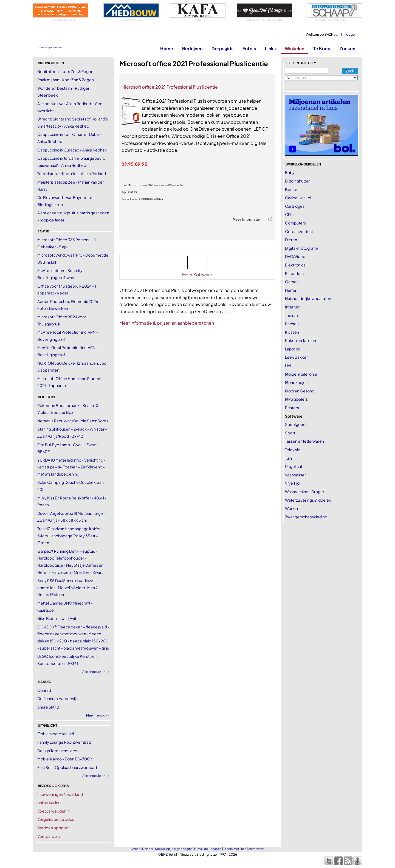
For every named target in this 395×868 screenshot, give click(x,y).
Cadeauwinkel (298, 198)
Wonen (291, 508)
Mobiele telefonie (301, 374)
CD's (289, 214)
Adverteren (256, 849)
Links (270, 48)
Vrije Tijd (292, 483)
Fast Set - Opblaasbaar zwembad (67, 767)
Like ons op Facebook (51, 47)
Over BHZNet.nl (142, 849)
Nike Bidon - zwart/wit (57, 618)
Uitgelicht (294, 466)
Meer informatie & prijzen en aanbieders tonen (167, 323)
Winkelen (294, 48)
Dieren (291, 240)
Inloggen (350, 34)
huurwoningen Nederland (60, 794)
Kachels (292, 324)
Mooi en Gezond (300, 391)
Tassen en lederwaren (304, 441)
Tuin (288, 458)
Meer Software (197, 275)
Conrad (44, 690)
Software (294, 416)
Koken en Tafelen (301, 340)
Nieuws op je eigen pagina (174, 849)
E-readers (294, 273)
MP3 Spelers (296, 399)
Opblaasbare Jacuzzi (56, 734)
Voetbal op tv (49, 836)
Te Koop (322, 48)
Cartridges (295, 206)
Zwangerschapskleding (306, 517)
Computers (295, 223)
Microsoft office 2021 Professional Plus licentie (170, 87)
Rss (244, 849)
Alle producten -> (96, 672)
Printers (292, 408)
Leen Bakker (296, 357)
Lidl (288, 366)
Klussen (292, 332)
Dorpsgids (222, 48)
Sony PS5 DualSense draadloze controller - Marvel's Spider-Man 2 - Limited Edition (69, 587)
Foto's (249, 48)
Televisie (293, 450)
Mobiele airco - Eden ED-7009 (65, 759)
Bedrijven (192, 48)
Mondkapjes (296, 382)
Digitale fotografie (301, 248)
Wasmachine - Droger (305, 491)
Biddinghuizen (298, 181)
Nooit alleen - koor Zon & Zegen (65, 71)
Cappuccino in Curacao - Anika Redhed (72, 150)
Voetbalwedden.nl (54, 811)
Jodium (291, 315)
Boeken (292, 189)
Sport (290, 433)
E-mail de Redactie (208, 849)
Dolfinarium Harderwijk (58, 698)
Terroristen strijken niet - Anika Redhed (72, 173)
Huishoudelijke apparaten (308, 298)
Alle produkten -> (96, 776)
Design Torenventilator (57, 751)
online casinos (50, 802)
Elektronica (295, 265)
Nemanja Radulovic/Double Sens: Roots (73, 421)
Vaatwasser (295, 475)
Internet (292, 307)
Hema (290, 290)
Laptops (292, 349)
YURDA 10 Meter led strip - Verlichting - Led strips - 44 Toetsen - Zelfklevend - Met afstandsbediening (71, 467)
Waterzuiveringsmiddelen (308, 500)
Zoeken (347, 48)
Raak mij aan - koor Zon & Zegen (66, 80)
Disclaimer (231, 849)
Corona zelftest (299, 231)
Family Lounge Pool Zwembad (64, 742)
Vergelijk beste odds (56, 819)
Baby (290, 172)
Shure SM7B (48, 707)
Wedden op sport (53, 828)
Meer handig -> (98, 715)
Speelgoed (295, 424)
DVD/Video (295, 256)
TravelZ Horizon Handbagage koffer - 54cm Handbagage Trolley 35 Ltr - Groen (70, 536)
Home (167, 48)
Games (292, 282)
